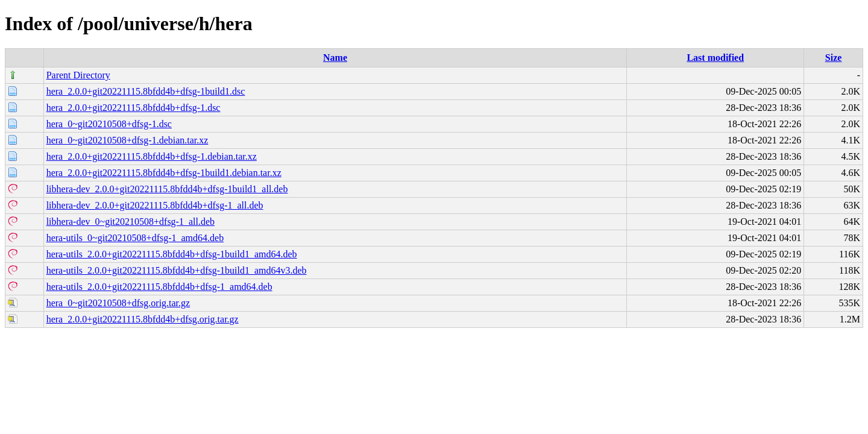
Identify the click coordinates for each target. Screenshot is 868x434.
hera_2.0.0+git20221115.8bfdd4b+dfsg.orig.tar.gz (143, 319)
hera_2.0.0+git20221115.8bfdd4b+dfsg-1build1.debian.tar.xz (164, 173)
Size (834, 58)
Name (335, 58)
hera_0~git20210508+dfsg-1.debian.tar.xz (127, 140)
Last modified (715, 58)
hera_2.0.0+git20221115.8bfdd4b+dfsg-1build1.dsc (146, 91)
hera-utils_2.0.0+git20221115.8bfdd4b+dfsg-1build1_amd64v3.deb (177, 270)
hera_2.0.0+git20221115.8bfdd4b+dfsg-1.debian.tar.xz (152, 156)
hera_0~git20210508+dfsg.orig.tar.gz (118, 303)
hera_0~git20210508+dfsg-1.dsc (109, 124)
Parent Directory (78, 75)
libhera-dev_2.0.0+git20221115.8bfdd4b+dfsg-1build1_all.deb (167, 189)
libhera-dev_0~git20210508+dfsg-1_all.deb (131, 222)
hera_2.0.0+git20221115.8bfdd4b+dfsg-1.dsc (134, 108)
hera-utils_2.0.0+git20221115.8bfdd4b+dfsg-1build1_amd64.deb (172, 254)
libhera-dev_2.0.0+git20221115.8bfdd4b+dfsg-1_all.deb (155, 205)
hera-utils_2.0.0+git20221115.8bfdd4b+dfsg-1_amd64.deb (159, 287)
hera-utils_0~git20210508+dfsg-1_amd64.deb (135, 238)
